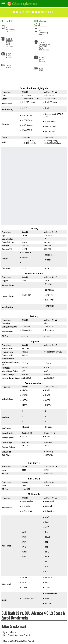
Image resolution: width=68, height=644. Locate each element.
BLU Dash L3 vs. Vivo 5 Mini (16, 635)
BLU (3, 21)
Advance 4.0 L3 (40, 23)
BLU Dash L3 (27, 95)
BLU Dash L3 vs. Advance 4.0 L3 (19, 641)
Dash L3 (10, 21)
